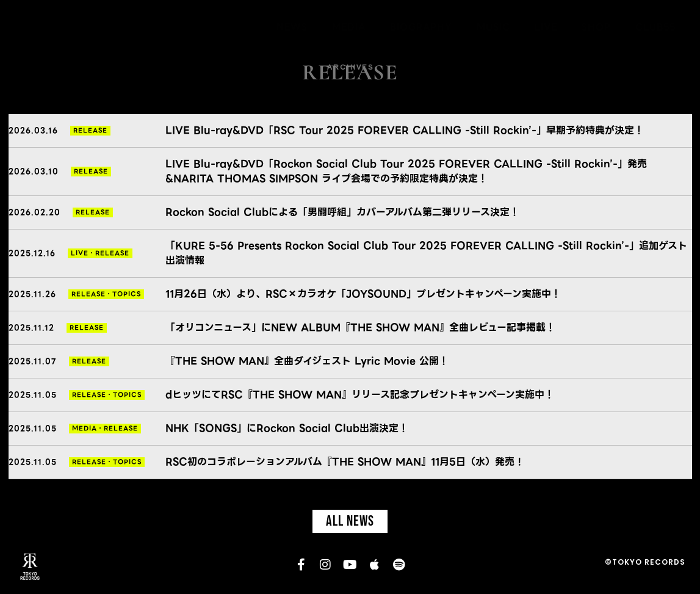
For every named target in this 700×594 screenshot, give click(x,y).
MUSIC (493, 27)
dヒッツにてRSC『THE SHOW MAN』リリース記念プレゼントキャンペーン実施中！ (360, 395)
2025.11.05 (33, 395)
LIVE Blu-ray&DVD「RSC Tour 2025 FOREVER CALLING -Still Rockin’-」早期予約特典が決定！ (405, 130)
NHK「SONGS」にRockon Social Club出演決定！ (287, 428)
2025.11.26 (32, 294)
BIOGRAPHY (421, 27)
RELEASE (90, 130)
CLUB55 (655, 27)
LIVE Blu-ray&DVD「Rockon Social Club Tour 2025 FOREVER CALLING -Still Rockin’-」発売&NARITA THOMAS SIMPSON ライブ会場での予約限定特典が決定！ (406, 171)
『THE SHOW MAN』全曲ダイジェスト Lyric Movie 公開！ (307, 361)
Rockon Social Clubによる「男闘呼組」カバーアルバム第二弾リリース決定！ (342, 212)
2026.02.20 (34, 212)
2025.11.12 (31, 328)
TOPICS (127, 294)
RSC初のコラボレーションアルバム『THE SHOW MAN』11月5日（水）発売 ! (343, 462)
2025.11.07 (33, 361)
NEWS (292, 27)
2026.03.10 (34, 171)
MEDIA (349, 27)
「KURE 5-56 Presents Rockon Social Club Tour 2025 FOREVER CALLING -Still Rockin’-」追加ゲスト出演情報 (426, 253)
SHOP (596, 27)
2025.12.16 (32, 253)
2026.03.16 (33, 130)
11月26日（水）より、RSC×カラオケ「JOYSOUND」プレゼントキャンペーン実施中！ (363, 294)
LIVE (546, 27)
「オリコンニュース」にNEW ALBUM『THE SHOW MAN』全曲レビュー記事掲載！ (360, 328)
